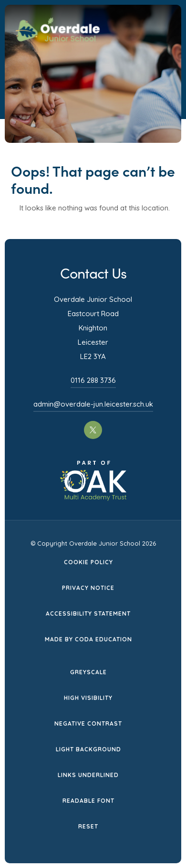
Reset (88, 826)
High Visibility (88, 698)
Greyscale (88, 672)
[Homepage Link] (58, 39)
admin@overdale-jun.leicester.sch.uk (93, 404)
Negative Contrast (88, 723)
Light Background (88, 749)
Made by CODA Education (88, 639)
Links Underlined (88, 775)
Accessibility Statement (88, 614)
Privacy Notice (88, 588)
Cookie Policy (88, 562)
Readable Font (88, 801)
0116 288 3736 (93, 380)
